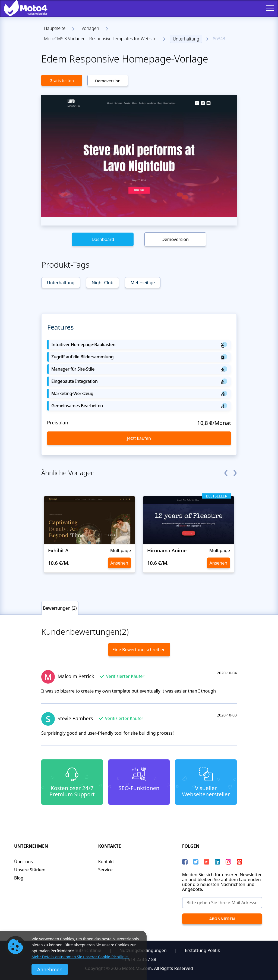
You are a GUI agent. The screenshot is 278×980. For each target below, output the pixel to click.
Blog (19, 878)
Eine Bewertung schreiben (139, 650)
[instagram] (228, 862)
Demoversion (108, 81)
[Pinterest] (239, 862)
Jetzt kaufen (139, 438)
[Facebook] (185, 862)
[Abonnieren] (222, 919)
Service (105, 870)
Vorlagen (90, 28)
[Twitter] (196, 862)
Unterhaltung (186, 39)
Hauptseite (55, 28)
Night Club (103, 283)
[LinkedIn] (217, 862)
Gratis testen (62, 80)
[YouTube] (207, 862)
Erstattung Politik (202, 950)
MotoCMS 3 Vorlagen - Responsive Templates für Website (100, 39)
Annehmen (50, 969)
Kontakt (106, 862)
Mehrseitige (143, 283)
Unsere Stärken (30, 870)
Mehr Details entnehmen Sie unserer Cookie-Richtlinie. (80, 957)
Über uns (23, 862)
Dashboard (103, 239)
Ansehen (119, 563)
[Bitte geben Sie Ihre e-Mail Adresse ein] (222, 903)
